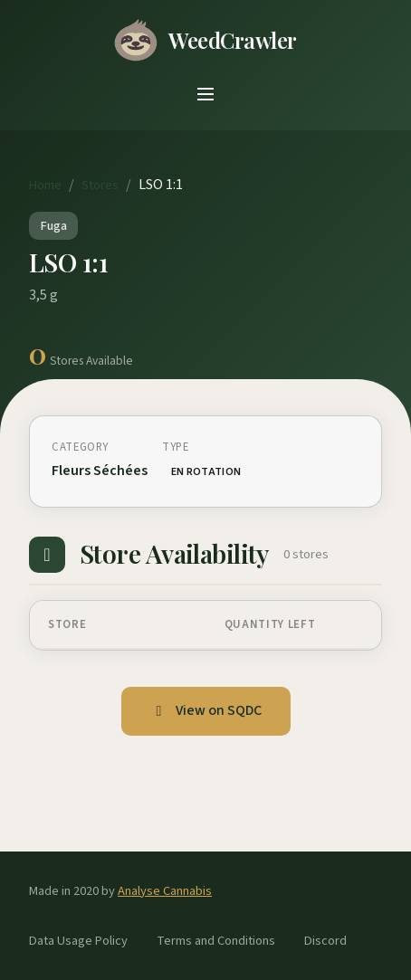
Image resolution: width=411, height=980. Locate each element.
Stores (100, 185)
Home (45, 185)
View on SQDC (206, 710)
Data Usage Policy (78, 941)
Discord (325, 941)
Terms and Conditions (216, 941)
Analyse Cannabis (165, 891)
